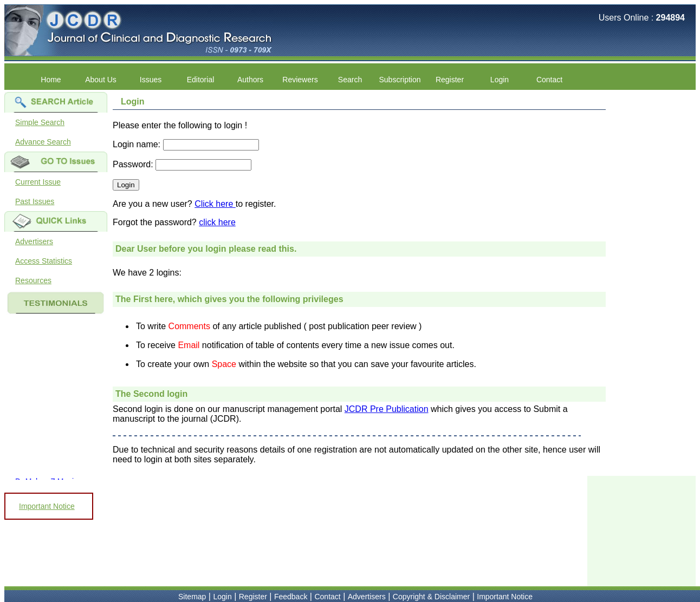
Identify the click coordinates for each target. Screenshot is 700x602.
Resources (33, 280)
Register (450, 80)
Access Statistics (44, 261)
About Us (101, 80)
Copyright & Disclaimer (431, 597)
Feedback (291, 597)
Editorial (201, 80)
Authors (250, 80)
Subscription (400, 80)
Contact (549, 80)
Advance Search (43, 142)
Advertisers (34, 241)
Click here (215, 204)
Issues (151, 80)
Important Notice (47, 506)
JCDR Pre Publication (387, 409)
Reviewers (300, 80)
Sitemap (192, 597)
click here (217, 222)
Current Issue (38, 182)
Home (51, 80)
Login (500, 80)
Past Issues (35, 201)
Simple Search (40, 122)
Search (350, 80)
